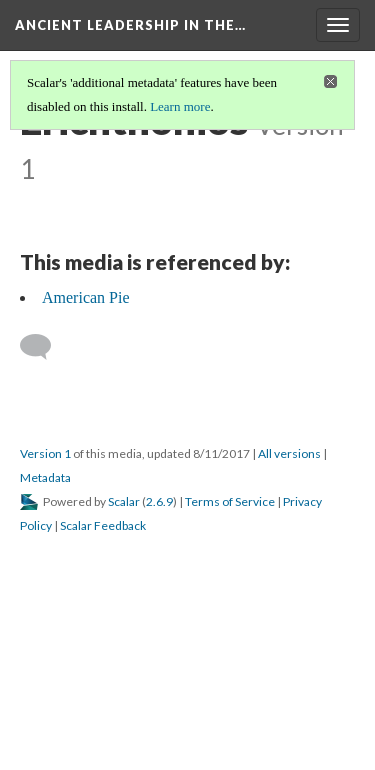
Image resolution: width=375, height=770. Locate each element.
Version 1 (45, 453)
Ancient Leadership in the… (130, 25)
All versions (289, 453)
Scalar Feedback (103, 525)
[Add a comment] (44, 347)
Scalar (124, 501)
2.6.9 (159, 501)
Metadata (45, 477)
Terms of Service (230, 501)
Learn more (180, 106)
